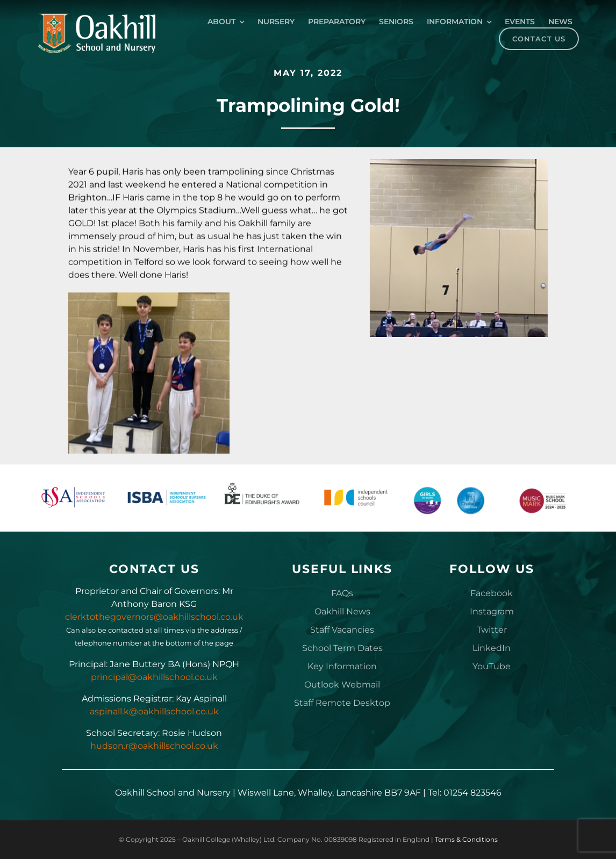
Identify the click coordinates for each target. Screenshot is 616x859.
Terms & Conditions (466, 839)
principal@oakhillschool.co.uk (154, 677)
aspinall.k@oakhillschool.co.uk (154, 711)
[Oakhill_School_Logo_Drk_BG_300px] (96, 17)
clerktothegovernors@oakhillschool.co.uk (154, 617)
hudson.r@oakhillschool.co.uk (154, 746)
